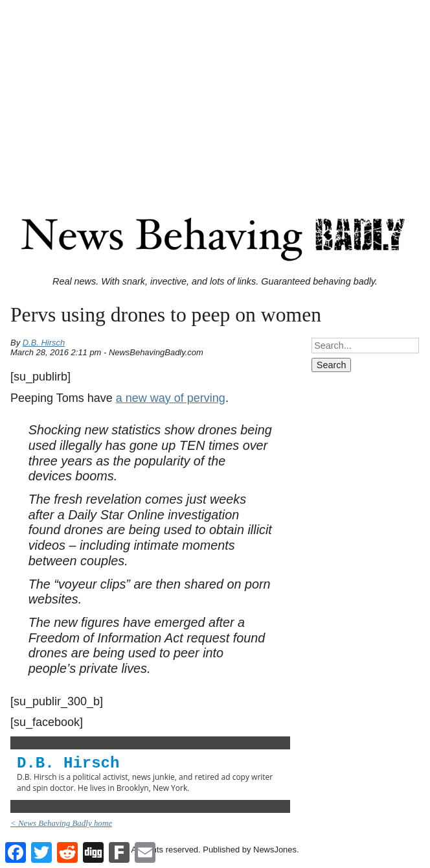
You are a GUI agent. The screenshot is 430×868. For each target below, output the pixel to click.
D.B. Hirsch (44, 343)
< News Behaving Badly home (61, 823)
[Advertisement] (215, 96)
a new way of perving (171, 398)
